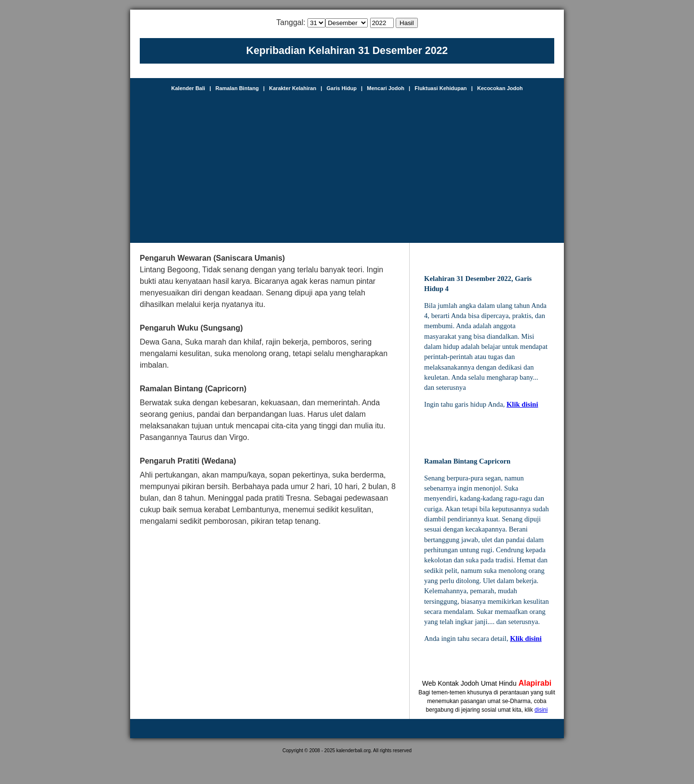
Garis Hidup (342, 88)
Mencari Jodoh (386, 88)
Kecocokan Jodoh (500, 88)
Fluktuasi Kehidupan (440, 88)
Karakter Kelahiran (293, 88)
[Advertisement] (347, 163)
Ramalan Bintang (237, 88)
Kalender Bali (188, 88)
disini (541, 710)
